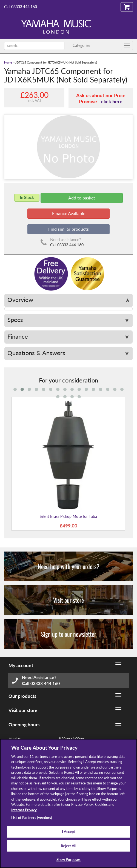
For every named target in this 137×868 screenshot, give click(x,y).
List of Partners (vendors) (32, 818)
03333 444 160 (24, 7)
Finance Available (69, 213)
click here (112, 101)
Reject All (68, 846)
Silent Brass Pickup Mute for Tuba (68, 516)
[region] (68, 803)
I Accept (68, 832)
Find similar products (68, 229)
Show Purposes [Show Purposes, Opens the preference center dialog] (69, 860)
